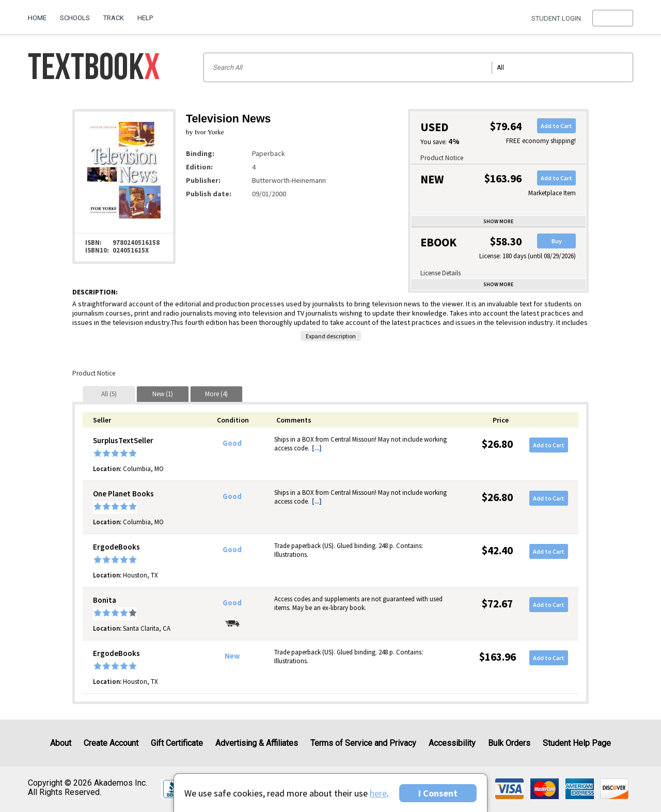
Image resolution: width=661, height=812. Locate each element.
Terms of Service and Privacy (363, 743)
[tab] (109, 394)
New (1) (163, 394)
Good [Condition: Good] (232, 443)
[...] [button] (317, 448)
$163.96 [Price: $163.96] (498, 657)
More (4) (216, 394)
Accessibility (452, 743)
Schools (75, 18)
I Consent (438, 793)
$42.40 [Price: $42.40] (497, 550)
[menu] (613, 18)
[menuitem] (41, 14)
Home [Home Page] (37, 18)
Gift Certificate (177, 743)
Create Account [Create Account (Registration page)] (111, 743)
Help (145, 18)
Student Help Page (577, 743)
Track (114, 18)
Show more (498, 221)
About (61, 743)
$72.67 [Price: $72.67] (497, 604)
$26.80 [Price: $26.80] (497, 444)
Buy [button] (557, 241)
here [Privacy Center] (378, 793)
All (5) (109, 394)
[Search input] (418, 67)
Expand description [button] (331, 336)
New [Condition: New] (232, 656)
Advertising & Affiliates (257, 743)
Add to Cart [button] (556, 126)
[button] (613, 18)
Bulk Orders (509, 743)
